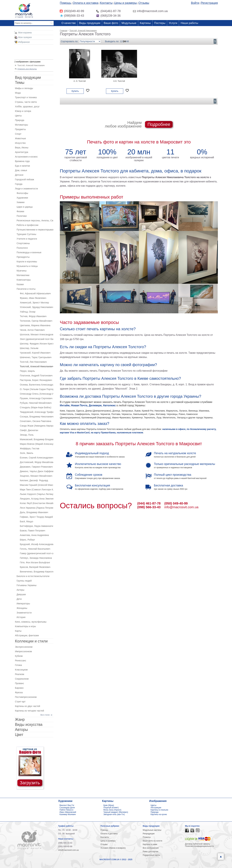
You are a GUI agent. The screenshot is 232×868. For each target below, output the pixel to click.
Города (19, 184)
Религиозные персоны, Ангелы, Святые (35, 221)
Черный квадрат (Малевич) (116, 812)
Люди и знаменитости (26, 189)
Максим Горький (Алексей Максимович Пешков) (37, 485)
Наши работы (189, 23)
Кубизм (19, 656)
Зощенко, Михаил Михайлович (36, 476)
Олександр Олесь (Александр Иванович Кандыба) (37, 394)
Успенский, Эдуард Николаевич (36, 307)
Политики (22, 216)
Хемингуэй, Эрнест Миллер (34, 303)
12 (121, 41)
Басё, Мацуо (27, 521)
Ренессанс (21, 661)
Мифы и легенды (24, 88)
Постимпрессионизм (26, 697)
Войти (195, 3)
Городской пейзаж (24, 179)
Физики (20, 211)
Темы (20, 83)
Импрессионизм (23, 651)
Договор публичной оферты (198, 844)
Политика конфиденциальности (199, 846)
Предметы (20, 129)
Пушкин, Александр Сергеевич (36, 398)
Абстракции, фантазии (27, 635)
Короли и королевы (27, 262)
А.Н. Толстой (119, 81)
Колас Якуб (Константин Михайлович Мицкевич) (37, 503)
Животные (20, 138)
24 (124, 41)
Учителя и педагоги (27, 239)
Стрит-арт (20, 702)
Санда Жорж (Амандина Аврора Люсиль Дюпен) (37, 426)
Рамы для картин (151, 852)
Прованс (19, 683)
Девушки (21, 594)
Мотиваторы (21, 125)
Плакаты (147, 837)
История (21, 617)
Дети (19, 599)
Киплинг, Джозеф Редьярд (34, 480)
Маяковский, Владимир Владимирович (37, 439)
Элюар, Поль (27, 435)
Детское (19, 175)
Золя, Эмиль (27, 453)
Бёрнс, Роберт (27, 540)
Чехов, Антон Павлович (32, 330)
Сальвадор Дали (67, 808)
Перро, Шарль (27, 371)
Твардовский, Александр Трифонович (37, 412)
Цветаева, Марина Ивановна (35, 325)
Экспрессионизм (24, 647)
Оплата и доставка (85, 3)
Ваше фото (111, 23)
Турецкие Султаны (26, 234)
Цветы (18, 116)
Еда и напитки (22, 166)
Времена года (22, 161)
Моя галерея (25, 37)
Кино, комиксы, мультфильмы (31, 622)
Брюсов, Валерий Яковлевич (35, 567)
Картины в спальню (159, 810)
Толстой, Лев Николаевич (33, 362)
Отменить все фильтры (27, 69)
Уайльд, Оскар (28, 312)
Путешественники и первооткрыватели (35, 230)
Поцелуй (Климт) (111, 808)
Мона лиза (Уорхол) (112, 810)
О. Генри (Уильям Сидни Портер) (37, 389)
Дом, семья (21, 170)
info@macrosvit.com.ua (181, 507)
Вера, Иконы (22, 148)
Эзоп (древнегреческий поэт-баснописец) (37, 339)
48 (128, 41)
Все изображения (151, 848)
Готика (18, 665)
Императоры (23, 604)
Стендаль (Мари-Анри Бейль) (36, 407)
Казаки (20, 284)
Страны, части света (26, 102)
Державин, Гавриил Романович (36, 467)
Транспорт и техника (26, 97)
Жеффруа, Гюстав (30, 448)
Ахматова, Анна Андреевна (34, 535)
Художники (22, 198)
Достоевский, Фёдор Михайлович (37, 462)
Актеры (20, 590)
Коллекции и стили (31, 641)
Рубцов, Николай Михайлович (36, 403)
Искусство (20, 143)
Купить (75, 91)
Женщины (22, 608)
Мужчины (22, 271)
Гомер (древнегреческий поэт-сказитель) (37, 553)
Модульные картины (152, 830)
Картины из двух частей (28, 706)
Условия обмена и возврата (113, 848)
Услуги (173, 23)
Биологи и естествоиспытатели (33, 576)
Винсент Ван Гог (67, 805)
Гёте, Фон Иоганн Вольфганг (35, 562)
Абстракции (156, 808)
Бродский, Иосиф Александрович (37, 544)
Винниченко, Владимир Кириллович (37, 572)
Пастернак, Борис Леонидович (36, 380)
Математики (23, 275)
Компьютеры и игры (25, 626)
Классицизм (21, 670)
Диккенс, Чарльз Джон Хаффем (37, 471)
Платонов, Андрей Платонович (36, 376)
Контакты (106, 3)
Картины (145, 23)
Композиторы (24, 280)
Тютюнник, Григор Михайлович (36, 321)
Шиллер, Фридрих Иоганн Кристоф (37, 344)
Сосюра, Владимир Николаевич (37, 417)
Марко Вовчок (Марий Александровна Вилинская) (37, 444)
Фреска (19, 692)
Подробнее (159, 124)
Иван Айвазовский (68, 812)
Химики (21, 202)
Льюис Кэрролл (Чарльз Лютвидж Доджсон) (37, 494)
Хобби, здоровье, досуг (27, 107)
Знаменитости (24, 613)
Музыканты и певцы (27, 266)
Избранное (24, 42)
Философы (22, 193)
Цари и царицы (25, 207)
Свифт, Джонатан (29, 430)
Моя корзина (25, 33)
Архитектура (22, 152)
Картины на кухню (159, 814)
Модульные (129, 23)
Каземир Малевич (68, 814)
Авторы (21, 730)
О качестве (69, 23)
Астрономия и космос (26, 157)
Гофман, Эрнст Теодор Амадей (36, 517)
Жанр (20, 719)
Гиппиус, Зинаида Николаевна (36, 558)
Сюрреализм (22, 679)
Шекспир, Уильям (29, 348)
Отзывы (144, 3)
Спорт (18, 134)
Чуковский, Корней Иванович (35, 353)
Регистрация (209, 3)
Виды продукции (90, 23)
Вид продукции (28, 78)
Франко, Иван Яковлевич (33, 298)
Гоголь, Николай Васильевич (35, 549)
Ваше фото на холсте (152, 841)
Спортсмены (23, 243)
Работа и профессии (27, 225)
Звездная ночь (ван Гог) (114, 814)
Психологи (22, 248)
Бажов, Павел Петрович (33, 531)
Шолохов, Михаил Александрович (37, 334)
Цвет (19, 735)
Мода (18, 93)
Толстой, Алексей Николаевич (31, 65)
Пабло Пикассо (66, 810)
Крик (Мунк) (109, 805)
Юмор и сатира (23, 111)
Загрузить (30, 783)
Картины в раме (150, 844)
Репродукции (149, 834)
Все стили (45, 715)
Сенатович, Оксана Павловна (36, 421)
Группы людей (24, 581)
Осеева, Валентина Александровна (37, 385)
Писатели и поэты (26, 289)
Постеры (160, 23)
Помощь (66, 3)
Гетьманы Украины (27, 585)
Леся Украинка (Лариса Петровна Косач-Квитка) (37, 508)
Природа (20, 120)
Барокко (19, 688)
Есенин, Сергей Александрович (36, 458)
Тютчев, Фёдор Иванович (33, 316)
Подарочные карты (151, 855)
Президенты (23, 257)
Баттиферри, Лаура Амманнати (36, 526)
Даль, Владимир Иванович (34, 512)
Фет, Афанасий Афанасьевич (35, 293)
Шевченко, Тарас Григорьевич (36, 357)
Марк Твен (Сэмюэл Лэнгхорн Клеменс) (37, 490)
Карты (18, 631)
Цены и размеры (126, 3)
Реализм (20, 674)
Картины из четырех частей (30, 711)
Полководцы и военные (29, 252)
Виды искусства (29, 725)
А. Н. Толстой (80, 81)
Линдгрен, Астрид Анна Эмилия (37, 499)
